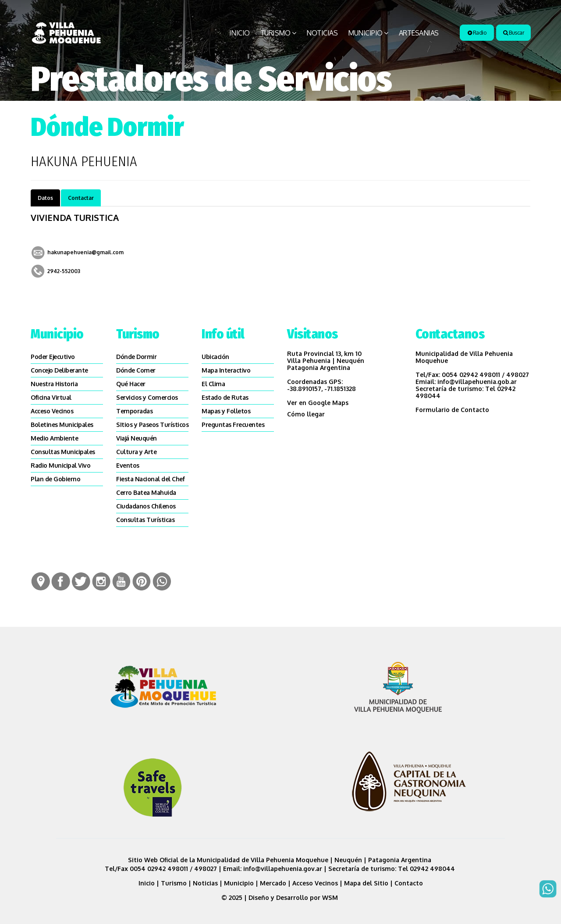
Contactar (81, 198)
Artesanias (419, 33)
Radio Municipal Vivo (60, 465)
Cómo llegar (306, 414)
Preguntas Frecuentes (233, 425)
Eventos (128, 465)
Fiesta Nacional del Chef (150, 479)
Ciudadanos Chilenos (146, 506)
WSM (331, 897)
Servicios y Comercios (147, 397)
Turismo (275, 33)
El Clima (213, 384)
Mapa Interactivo (226, 370)
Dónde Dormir (136, 357)
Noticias (322, 33)
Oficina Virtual (51, 397)
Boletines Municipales (62, 425)
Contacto (409, 883)
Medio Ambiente (54, 438)
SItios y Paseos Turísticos (152, 425)
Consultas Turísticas (145, 520)
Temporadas (134, 411)
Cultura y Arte (136, 452)
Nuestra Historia (54, 384)
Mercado (273, 883)
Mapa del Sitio (366, 883)
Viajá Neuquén (137, 438)
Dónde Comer (136, 370)
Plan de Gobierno (55, 479)
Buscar (513, 33)
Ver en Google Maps (318, 403)
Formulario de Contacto (452, 410)
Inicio (240, 33)
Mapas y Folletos (226, 411)
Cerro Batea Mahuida (146, 492)
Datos (45, 198)
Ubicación (215, 357)
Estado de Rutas (225, 397)
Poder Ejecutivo (53, 357)
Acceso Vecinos (52, 411)
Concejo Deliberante (59, 370)
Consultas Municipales (63, 452)
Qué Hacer (131, 384)
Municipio (365, 33)
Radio (477, 33)
